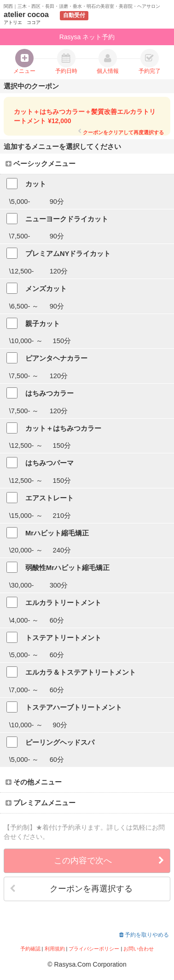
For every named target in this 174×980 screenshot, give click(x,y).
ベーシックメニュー (41, 164)
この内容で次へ (109, 861)
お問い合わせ (139, 949)
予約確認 (30, 949)
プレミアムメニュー (41, 803)
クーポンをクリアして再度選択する (121, 132)
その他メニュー (34, 782)
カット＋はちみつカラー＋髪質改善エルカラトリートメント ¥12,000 (85, 116)
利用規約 (55, 949)
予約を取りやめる (144, 935)
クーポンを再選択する (71, 889)
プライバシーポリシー (94, 949)
